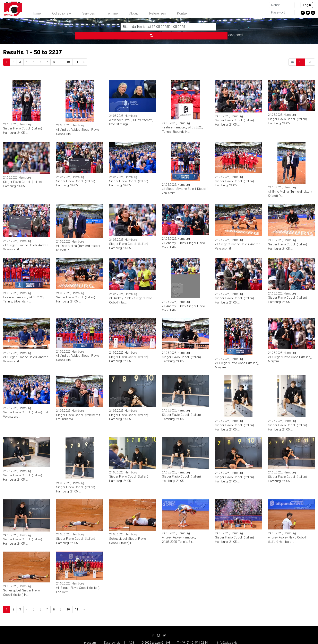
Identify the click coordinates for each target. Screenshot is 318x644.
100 (310, 53)
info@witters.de (227, 634)
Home (36, 13)
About (134, 13)
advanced (226, 26)
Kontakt (183, 13)
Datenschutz (112, 634)
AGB (132, 634)
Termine (112, 13)
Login (307, 5)
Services (89, 13)
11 (77, 53)
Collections (60, 13)
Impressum (88, 634)
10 (68, 53)
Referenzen (157, 13)
